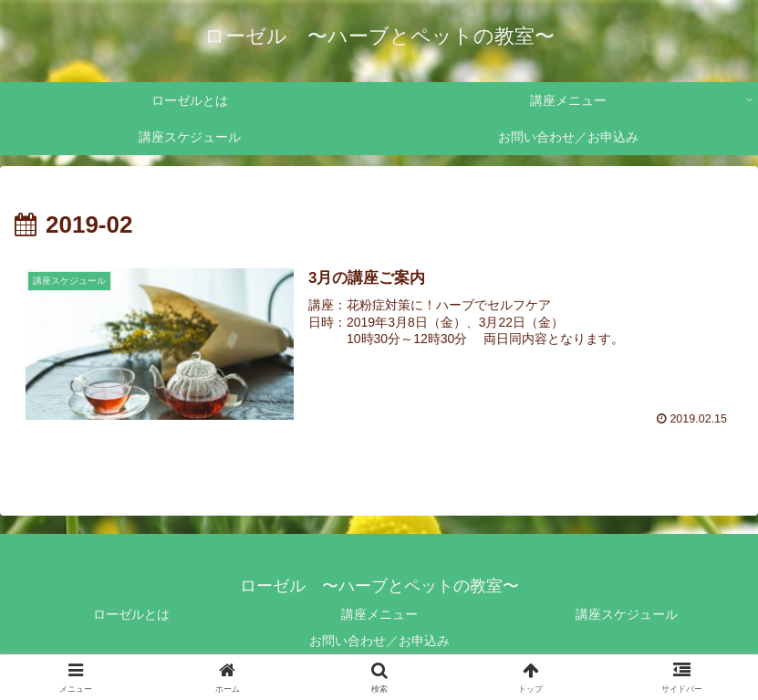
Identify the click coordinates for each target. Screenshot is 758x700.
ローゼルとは (131, 614)
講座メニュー (379, 614)
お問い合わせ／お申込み (379, 641)
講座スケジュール (627, 614)
